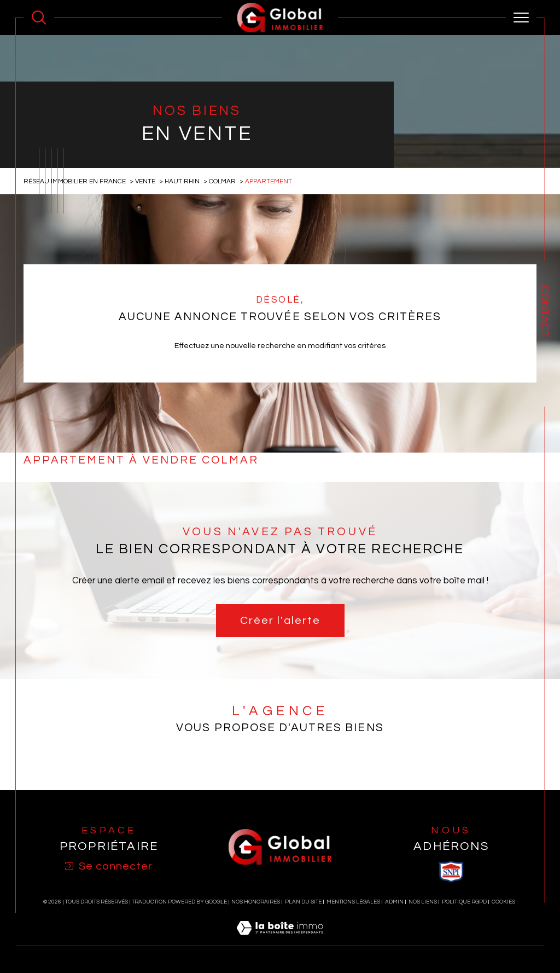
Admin (394, 902)
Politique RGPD (464, 902)
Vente (145, 181)
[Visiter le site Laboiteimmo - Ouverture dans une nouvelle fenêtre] (280, 940)
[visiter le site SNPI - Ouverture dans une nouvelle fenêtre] (451, 872)
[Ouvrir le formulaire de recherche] (39, 18)
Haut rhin (182, 181)
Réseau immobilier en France (75, 181)
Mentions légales (353, 902)
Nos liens (423, 902)
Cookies (503, 902)
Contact (545, 311)
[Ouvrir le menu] (521, 18)
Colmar (222, 181)
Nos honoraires (256, 902)
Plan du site (303, 902)
